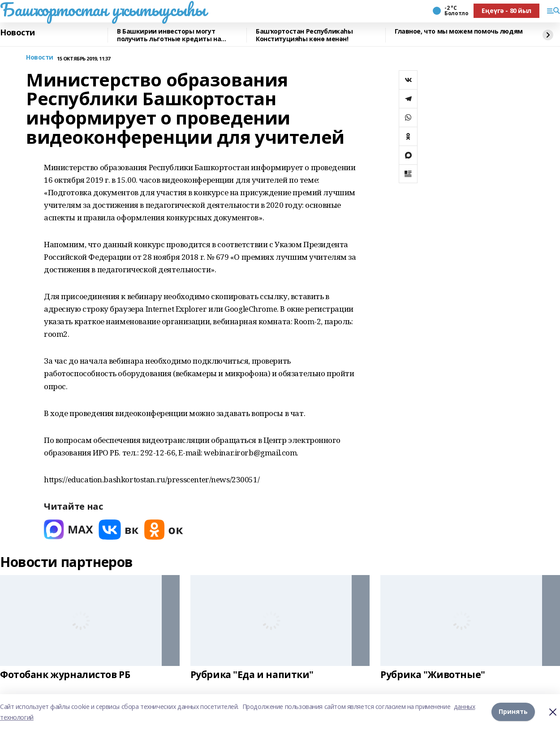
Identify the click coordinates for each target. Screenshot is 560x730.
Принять (513, 712)
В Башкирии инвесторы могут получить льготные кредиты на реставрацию (169, 35)
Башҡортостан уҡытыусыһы (103, 9)
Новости (17, 33)
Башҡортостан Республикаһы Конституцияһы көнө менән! (304, 35)
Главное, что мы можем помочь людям (459, 32)
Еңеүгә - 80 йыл (506, 11)
